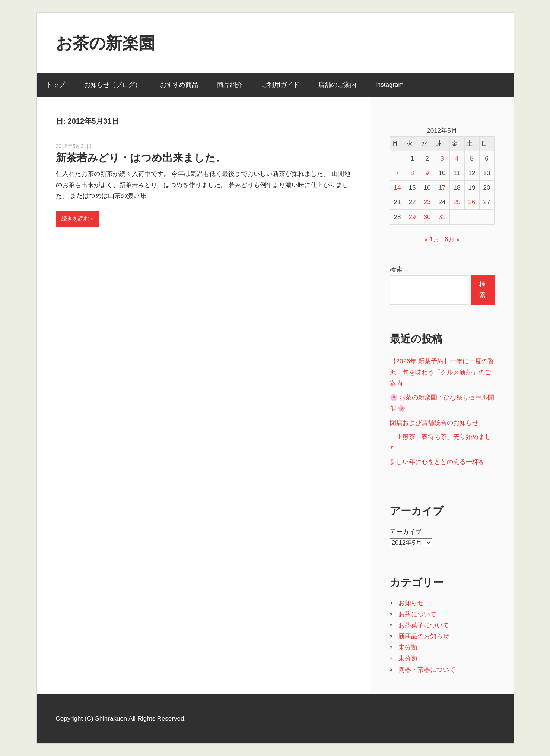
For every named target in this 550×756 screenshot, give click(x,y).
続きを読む (75, 219)
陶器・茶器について (427, 670)
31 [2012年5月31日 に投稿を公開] (442, 217)
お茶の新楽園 (105, 43)
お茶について (417, 614)
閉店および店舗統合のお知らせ (434, 423)
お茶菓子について (424, 625)
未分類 (408, 647)
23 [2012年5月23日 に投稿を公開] (427, 202)
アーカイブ (406, 532)
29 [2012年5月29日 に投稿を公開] (412, 217)
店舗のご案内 (337, 85)
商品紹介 (230, 85)
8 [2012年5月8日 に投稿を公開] (412, 173)
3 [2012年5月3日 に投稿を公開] (442, 159)
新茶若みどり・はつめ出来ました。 (141, 158)
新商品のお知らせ (424, 636)
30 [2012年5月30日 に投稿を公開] (427, 217)
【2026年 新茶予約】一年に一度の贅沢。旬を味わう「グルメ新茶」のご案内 (442, 372)
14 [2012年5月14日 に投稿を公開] (398, 188)
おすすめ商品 (179, 85)
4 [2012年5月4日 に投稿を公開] (457, 159)
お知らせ (411, 603)
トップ (56, 85)
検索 (396, 270)
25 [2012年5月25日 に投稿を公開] (457, 202)
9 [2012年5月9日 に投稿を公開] (427, 173)
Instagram (390, 85)
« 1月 (432, 239)
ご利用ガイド (280, 85)
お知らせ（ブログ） (113, 85)
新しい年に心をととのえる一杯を (437, 462)
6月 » (452, 239)
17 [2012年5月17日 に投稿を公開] (442, 188)
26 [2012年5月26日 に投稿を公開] (472, 202)
